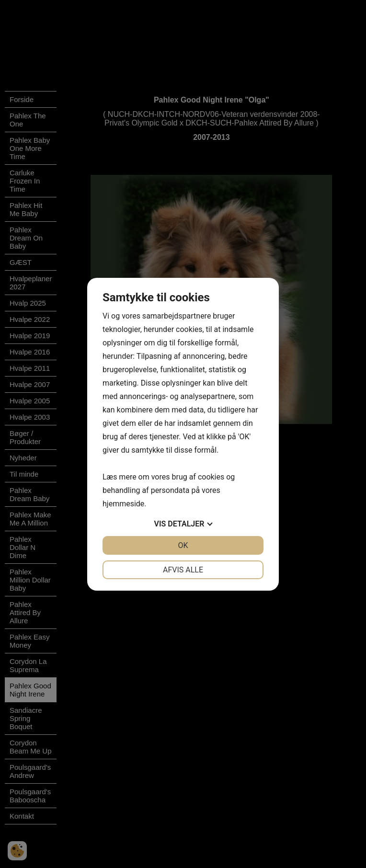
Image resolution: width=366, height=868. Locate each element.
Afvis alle (183, 570)
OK (183, 545)
